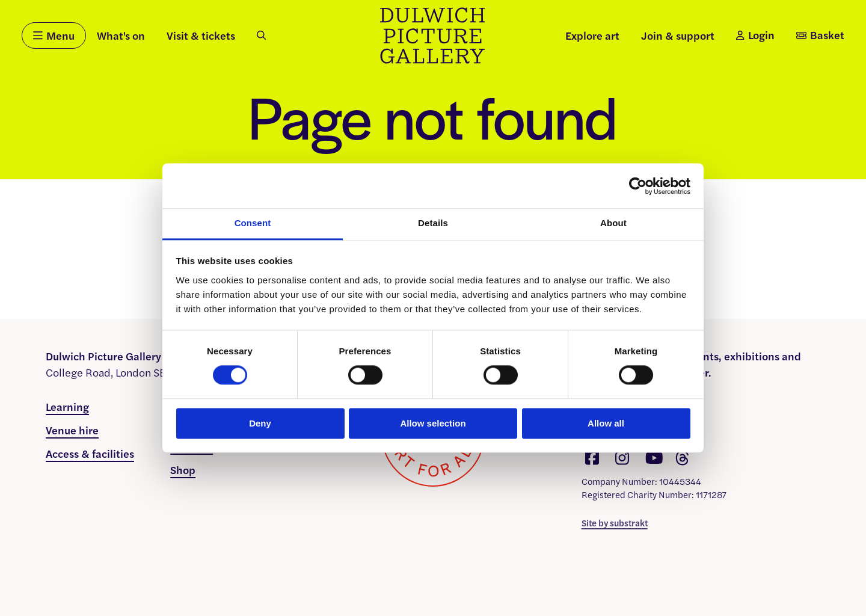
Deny (260, 423)
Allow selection (433, 423)
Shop (183, 470)
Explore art (592, 35)
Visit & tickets (201, 35)
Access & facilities (90, 453)
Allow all (606, 423)
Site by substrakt (615, 522)
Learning (67, 406)
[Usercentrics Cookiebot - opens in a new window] (638, 186)
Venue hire (72, 430)
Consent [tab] (253, 223)
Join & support (678, 35)
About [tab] (613, 223)
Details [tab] (433, 223)
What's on (121, 35)
